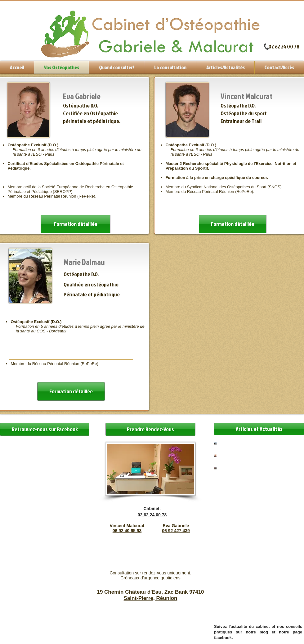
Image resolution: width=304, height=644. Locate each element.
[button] (170, 68)
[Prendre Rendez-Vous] (150, 429)
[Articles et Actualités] (259, 429)
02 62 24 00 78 (284, 46)
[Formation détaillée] (71, 391)
